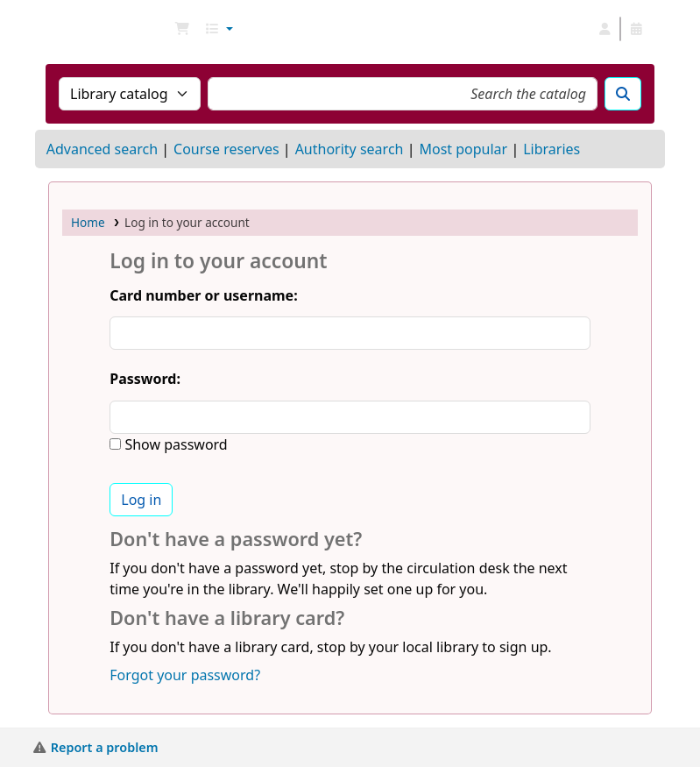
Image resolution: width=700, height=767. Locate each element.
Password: (145, 379)
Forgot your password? (185, 675)
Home (88, 222)
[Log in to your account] (605, 29)
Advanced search (102, 149)
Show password (174, 444)
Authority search (350, 149)
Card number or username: (203, 295)
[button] (182, 29)
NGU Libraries (93, 29)
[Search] (623, 94)
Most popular (463, 149)
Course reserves (226, 149)
